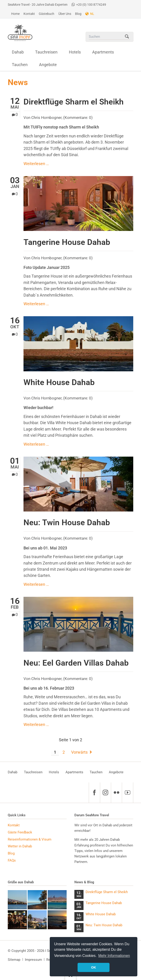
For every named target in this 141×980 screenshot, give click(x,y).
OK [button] (94, 967)
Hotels (54, 772)
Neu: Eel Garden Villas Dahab (76, 663)
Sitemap (14, 960)
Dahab (13, 772)
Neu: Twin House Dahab (67, 522)
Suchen (127, 37)
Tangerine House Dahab (67, 242)
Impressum (33, 960)
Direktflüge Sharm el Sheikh (74, 102)
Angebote (116, 772)
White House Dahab (59, 382)
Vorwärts (79, 752)
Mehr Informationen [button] (114, 956)
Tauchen (96, 772)
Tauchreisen (33, 772)
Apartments (74, 772)
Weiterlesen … (36, 164)
